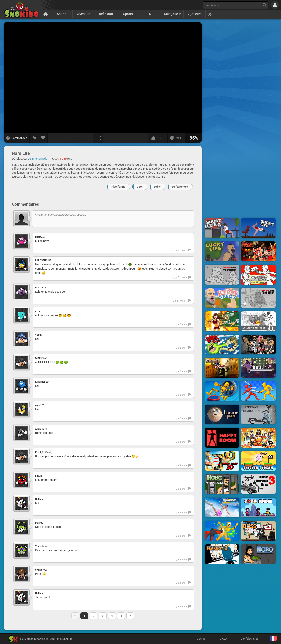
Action (61, 14)
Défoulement (180, 187)
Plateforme (118, 187)
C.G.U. (223, 639)
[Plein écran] (98, 138)
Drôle (157, 187)
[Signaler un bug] (34, 138)
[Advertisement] (240, 89)
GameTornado (38, 159)
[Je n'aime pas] (176, 138)
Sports (128, 14)
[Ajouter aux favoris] (43, 138)
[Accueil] (46, 14)
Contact (202, 639)
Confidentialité (249, 639)
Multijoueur (172, 14)
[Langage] (273, 639)
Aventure (84, 14)
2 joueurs (195, 14)
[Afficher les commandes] (17, 138)
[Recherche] (264, 5)
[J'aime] (158, 138)
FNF (150, 14)
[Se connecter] (275, 5)
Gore (140, 187)
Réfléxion (106, 14)
